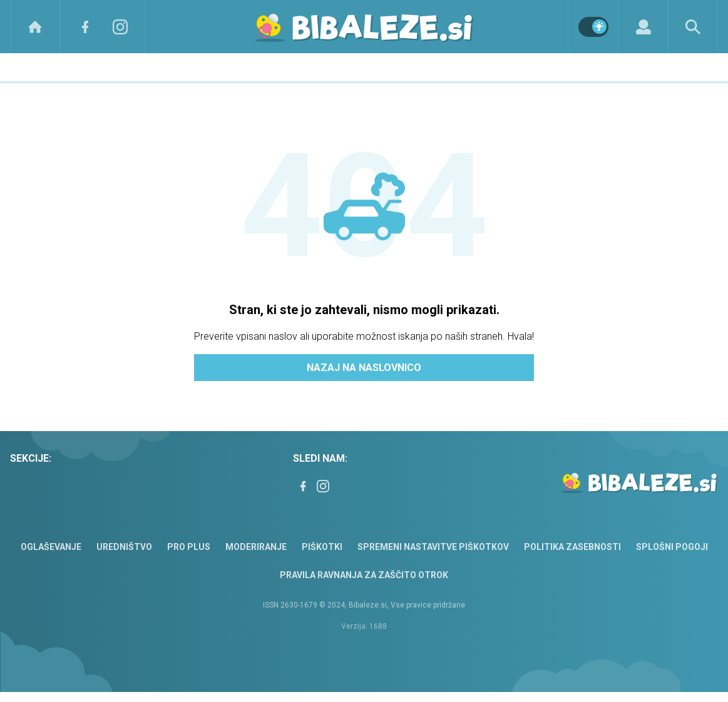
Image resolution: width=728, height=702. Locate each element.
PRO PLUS (189, 547)
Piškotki (322, 547)
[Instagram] (120, 27)
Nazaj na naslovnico (364, 368)
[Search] (693, 27)
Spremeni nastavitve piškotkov (433, 547)
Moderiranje (256, 547)
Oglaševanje (51, 547)
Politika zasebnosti (572, 547)
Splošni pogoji (672, 547)
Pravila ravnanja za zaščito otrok (364, 575)
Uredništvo (124, 547)
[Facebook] (85, 27)
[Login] (643, 27)
